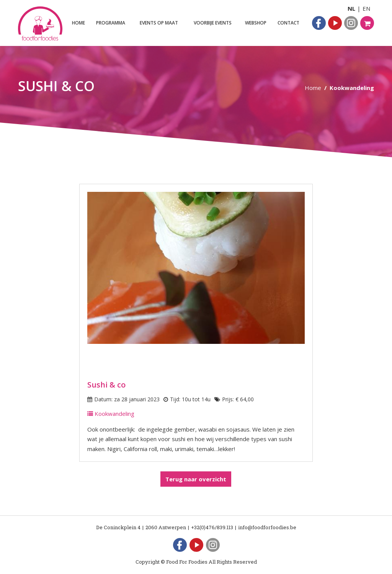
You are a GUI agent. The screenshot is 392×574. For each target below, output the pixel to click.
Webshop (256, 23)
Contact (288, 23)
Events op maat (159, 23)
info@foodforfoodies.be (267, 527)
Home (78, 23)
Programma (111, 23)
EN (366, 8)
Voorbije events (213, 23)
